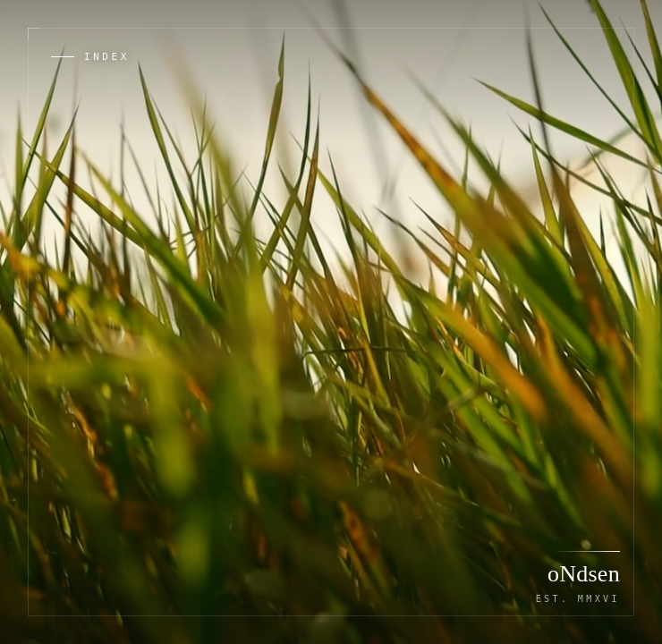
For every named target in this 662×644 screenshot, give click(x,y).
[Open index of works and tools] (90, 57)
